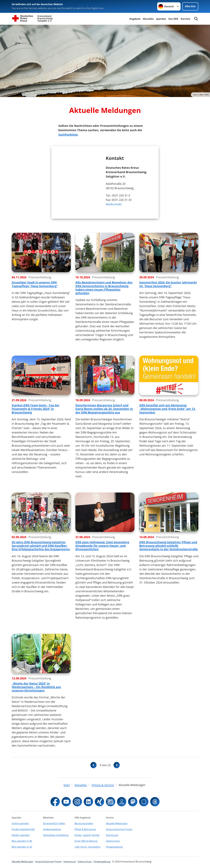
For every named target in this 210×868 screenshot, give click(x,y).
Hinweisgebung (114, 847)
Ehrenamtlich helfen (54, 823)
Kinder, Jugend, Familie (87, 835)
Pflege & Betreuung (85, 829)
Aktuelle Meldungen (117, 823)
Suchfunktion (68, 134)
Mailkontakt (114, 204)
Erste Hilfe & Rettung (86, 841)
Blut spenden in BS (22, 841)
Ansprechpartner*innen (119, 829)
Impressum (112, 835)
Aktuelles (148, 19)
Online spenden (20, 823)
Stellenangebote (52, 829)
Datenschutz (113, 841)
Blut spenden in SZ (22, 847)
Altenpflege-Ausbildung (56, 835)
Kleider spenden (21, 835)
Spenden (161, 19)
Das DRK (173, 19)
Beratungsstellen (84, 823)
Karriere (185, 19)
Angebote (135, 19)
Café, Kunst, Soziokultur (88, 847)
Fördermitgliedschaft (23, 829)
